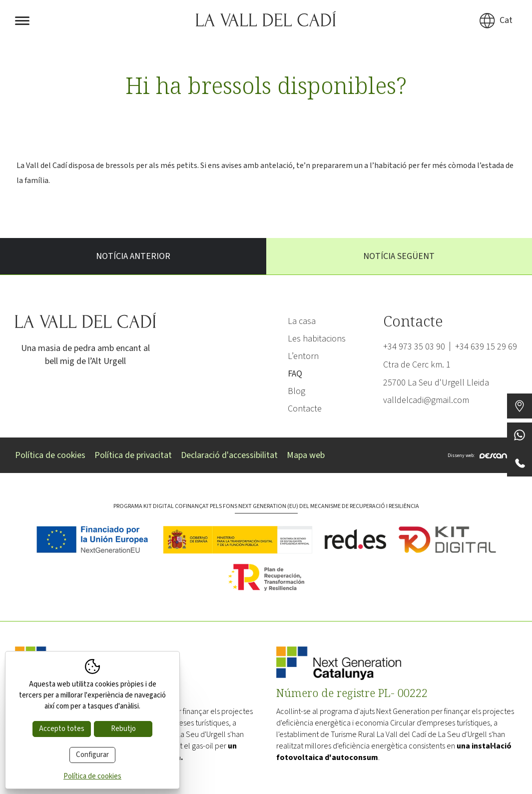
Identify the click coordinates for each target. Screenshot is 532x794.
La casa (302, 321)
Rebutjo (123, 729)
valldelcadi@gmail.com (426, 400)
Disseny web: (482, 455)
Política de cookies (50, 455)
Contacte (305, 409)
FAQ (295, 374)
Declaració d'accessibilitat (229, 455)
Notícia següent (399, 256)
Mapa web (306, 455)
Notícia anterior (133, 256)
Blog (296, 391)
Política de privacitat (133, 455)
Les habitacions (317, 339)
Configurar (92, 755)
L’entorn (303, 356)
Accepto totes (62, 729)
